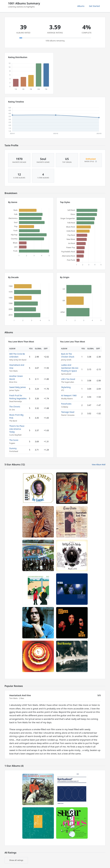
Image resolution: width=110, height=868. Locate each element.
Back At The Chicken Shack (68, 355)
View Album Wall (99, 465)
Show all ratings (16, 860)
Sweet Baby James (18, 387)
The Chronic (15, 407)
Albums (81, 6)
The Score (14, 440)
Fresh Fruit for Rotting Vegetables (18, 397)
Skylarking (66, 387)
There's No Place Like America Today (17, 429)
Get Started (94, 6)
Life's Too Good (68, 379)
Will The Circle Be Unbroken (17, 355)
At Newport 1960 (69, 395)
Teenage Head (68, 412)
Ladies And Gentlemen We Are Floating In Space (70, 368)
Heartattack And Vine (20, 695)
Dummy (13, 448)
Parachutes (66, 404)
